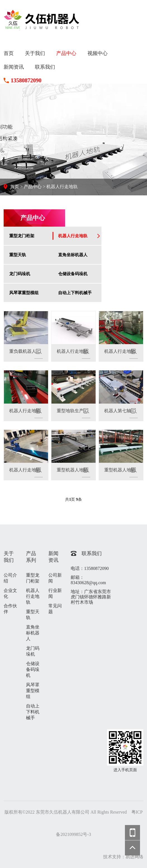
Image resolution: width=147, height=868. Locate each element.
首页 (9, 53)
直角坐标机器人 (73, 255)
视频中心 (98, 53)
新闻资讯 (14, 67)
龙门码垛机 (20, 274)
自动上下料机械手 (75, 293)
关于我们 (35, 53)
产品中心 (66, 53)
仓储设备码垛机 (73, 274)
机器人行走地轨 (62, 187)
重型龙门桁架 (22, 236)
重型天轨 (18, 255)
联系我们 (45, 67)
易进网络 (134, 857)
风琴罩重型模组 (24, 293)
